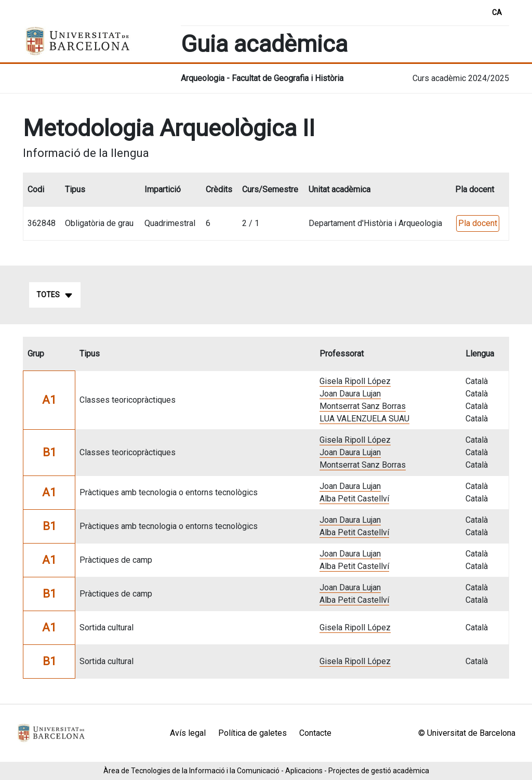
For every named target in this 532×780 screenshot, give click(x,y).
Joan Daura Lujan (350, 394)
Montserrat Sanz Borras (363, 406)
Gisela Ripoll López (355, 381)
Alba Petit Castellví (354, 499)
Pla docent (478, 223)
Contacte (315, 733)
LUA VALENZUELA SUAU (364, 419)
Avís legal (188, 733)
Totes (55, 295)
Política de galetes (252, 733)
